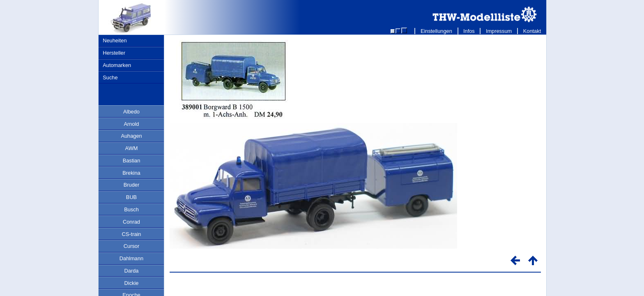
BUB (131, 197)
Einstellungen (436, 31)
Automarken (117, 65)
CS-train (132, 234)
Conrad (131, 222)
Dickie (132, 283)
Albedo (131, 112)
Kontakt (532, 31)
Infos (469, 31)
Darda (132, 271)
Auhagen (131, 136)
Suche (110, 77)
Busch (131, 209)
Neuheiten (115, 40)
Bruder (131, 185)
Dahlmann (131, 258)
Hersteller (114, 53)
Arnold (132, 124)
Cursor (131, 246)
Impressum (499, 31)
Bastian (132, 161)
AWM (132, 148)
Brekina (131, 173)
